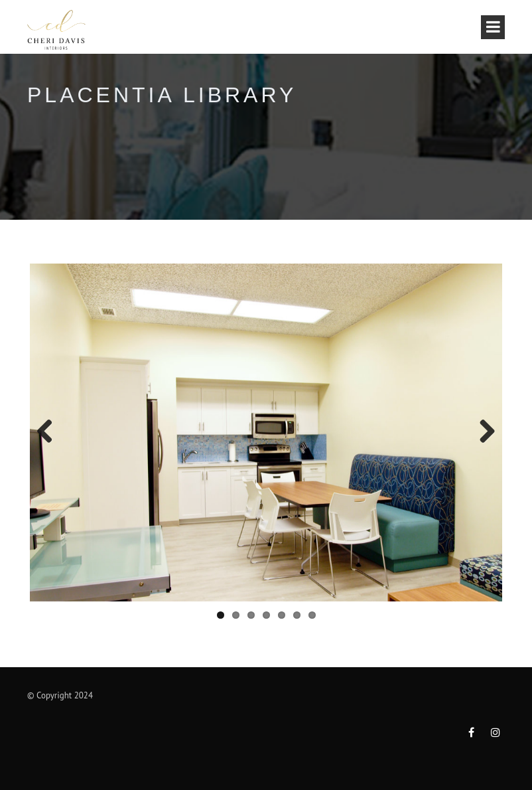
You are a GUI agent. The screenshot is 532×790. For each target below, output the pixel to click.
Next (482, 432)
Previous (50, 432)
